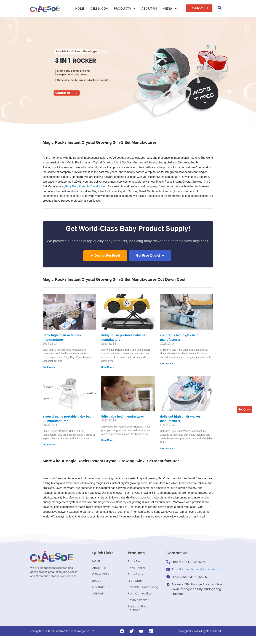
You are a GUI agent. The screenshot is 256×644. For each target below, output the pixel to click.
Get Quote (244, 409)
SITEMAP (98, 600)
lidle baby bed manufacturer (123, 416)
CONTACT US (101, 594)
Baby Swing (136, 580)
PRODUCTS (125, 9)
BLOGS (97, 587)
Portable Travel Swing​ (93, 186)
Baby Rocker (137, 573)
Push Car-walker (140, 600)
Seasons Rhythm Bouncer (140, 616)
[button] (199, 8)
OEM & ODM (99, 8)
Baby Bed (71, 186)
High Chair (135, 587)
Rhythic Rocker (138, 607)
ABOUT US (149, 8)
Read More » (49, 367)
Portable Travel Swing (143, 594)
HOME (80, 8)
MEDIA (170, 9)
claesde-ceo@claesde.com (202, 574)
